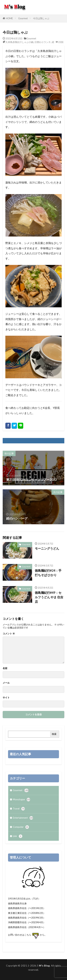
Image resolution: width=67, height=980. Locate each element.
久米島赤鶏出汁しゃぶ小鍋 (19, 42)
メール (6, 683)
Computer (21, 827)
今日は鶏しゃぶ (41, 18)
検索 (54, 734)
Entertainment (23, 818)
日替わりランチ (43, 42)
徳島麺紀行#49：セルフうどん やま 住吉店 (49, 597)
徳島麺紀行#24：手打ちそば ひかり (48, 573)
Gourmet (23, 18)
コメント (9, 634)
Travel (19, 809)
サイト (6, 698)
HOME (9, 18)
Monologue (22, 800)
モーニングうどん (47, 548)
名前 (5, 668)
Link (18, 836)
